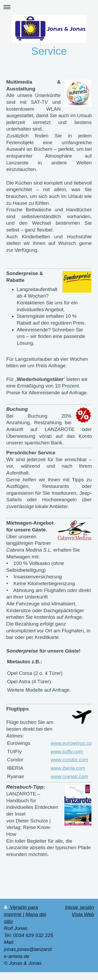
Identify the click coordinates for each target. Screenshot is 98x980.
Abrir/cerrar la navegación (49, 7)
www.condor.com (69, 760)
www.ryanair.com (69, 776)
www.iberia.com (68, 768)
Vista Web (83, 914)
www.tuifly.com (67, 752)
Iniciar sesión (80, 907)
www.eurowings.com (73, 743)
